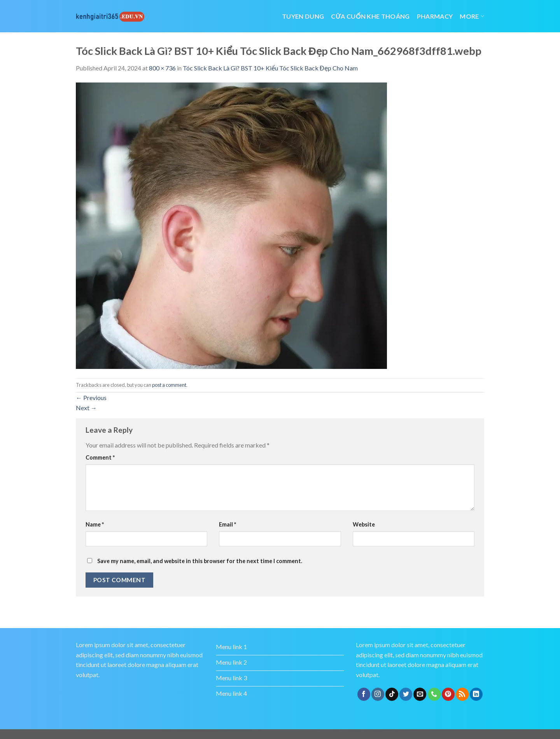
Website (364, 524)
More (472, 16)
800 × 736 (162, 68)
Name (95, 524)
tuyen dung (303, 16)
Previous (91, 398)
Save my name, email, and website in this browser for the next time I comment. (200, 561)
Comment (100, 457)
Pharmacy (435, 16)
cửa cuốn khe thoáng (370, 16)
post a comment (169, 385)
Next (86, 408)
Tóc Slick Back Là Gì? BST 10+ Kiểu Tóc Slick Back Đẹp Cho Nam (270, 68)
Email (227, 524)
